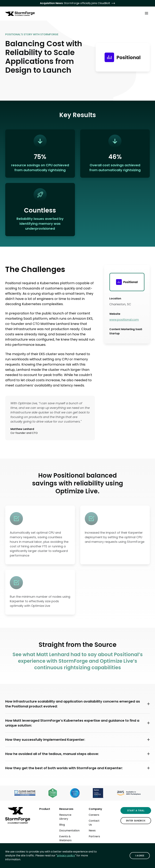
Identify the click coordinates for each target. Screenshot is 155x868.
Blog (62, 825)
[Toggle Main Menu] (146, 13)
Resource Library (65, 817)
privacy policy (66, 856)
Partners (94, 836)
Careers (94, 815)
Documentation (69, 831)
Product (45, 809)
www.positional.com (124, 320)
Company (95, 809)
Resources (66, 809)
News (92, 831)
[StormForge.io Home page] (20, 14)
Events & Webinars (65, 838)
